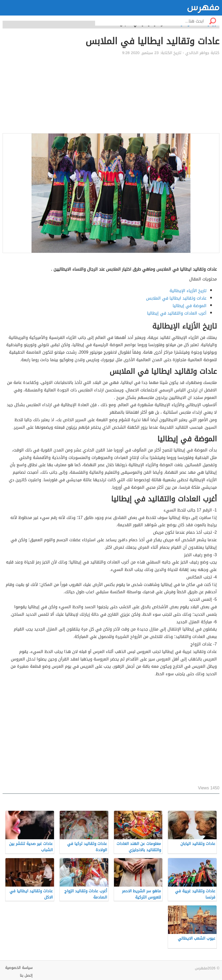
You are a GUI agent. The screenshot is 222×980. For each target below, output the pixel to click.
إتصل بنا (26, 975)
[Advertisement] (111, 94)
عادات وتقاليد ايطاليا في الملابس (176, 298)
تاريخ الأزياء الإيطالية (188, 291)
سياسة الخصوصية (19, 968)
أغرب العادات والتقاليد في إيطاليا (177, 313)
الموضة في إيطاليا (190, 306)
